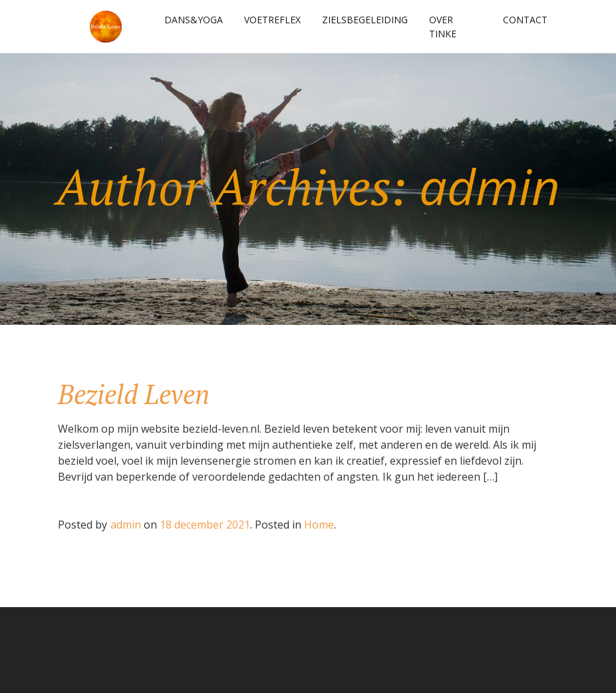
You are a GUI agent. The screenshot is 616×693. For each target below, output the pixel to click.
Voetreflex (272, 20)
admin (126, 525)
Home (319, 525)
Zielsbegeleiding (365, 20)
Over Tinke (443, 27)
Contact (525, 20)
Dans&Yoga (194, 20)
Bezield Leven (134, 394)
